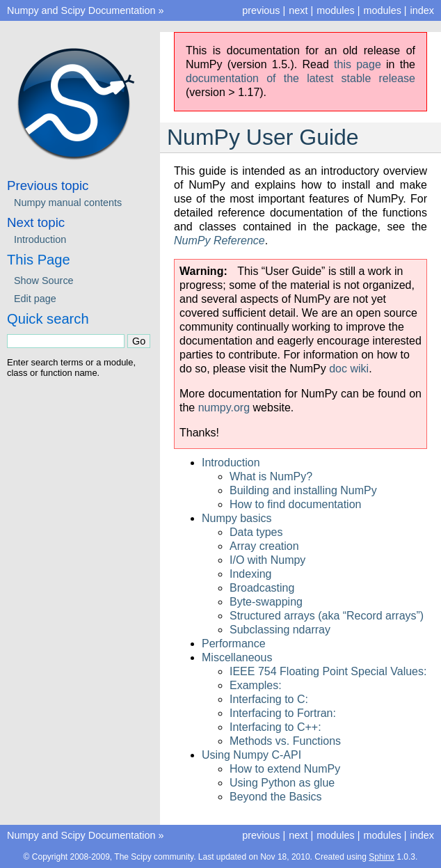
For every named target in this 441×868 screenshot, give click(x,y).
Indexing (251, 574)
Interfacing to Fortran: (283, 713)
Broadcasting (262, 588)
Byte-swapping (266, 602)
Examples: (256, 685)
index (422, 10)
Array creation (264, 546)
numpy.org (224, 408)
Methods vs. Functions (285, 741)
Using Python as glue (282, 783)
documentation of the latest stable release (300, 78)
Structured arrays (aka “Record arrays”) (327, 616)
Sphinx (382, 857)
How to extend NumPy (285, 769)
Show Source (44, 281)
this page (358, 64)
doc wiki (349, 369)
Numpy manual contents (68, 203)
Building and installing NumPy (303, 490)
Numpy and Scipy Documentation (81, 10)
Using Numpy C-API (251, 755)
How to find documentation (295, 504)
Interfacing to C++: (275, 727)
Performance (234, 644)
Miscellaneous (237, 657)
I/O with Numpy (267, 560)
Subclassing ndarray (280, 630)
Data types (256, 532)
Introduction (231, 463)
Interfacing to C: (269, 699)
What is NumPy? (271, 476)
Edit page (35, 299)
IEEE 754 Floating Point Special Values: (328, 671)
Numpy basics (236, 518)
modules (382, 10)
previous (261, 10)
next (298, 10)
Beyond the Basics (276, 797)
